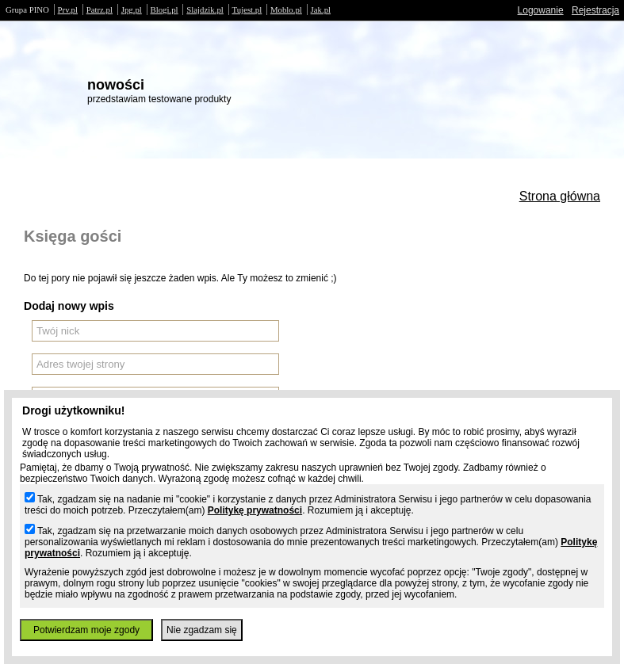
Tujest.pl (247, 10)
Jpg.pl (132, 10)
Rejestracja (595, 10)
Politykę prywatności (255, 510)
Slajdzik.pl (205, 10)
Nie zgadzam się (202, 630)
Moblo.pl (286, 10)
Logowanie (541, 10)
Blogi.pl (165, 10)
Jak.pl (321, 10)
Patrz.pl (100, 10)
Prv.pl (68, 10)
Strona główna (560, 196)
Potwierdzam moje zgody (86, 630)
